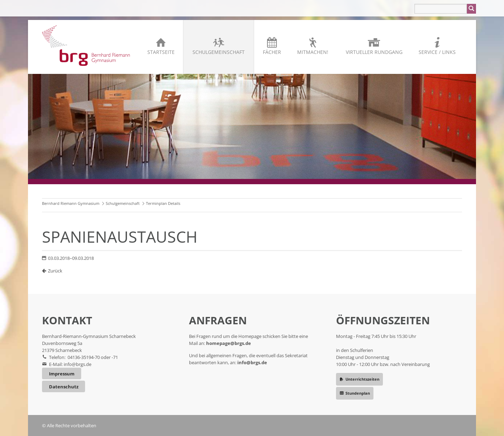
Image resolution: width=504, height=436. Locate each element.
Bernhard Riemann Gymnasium (71, 203)
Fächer (272, 52)
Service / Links (437, 52)
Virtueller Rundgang (374, 52)
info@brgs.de (78, 364)
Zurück (55, 271)
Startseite (161, 52)
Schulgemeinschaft (219, 52)
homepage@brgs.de (229, 343)
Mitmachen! (313, 52)
